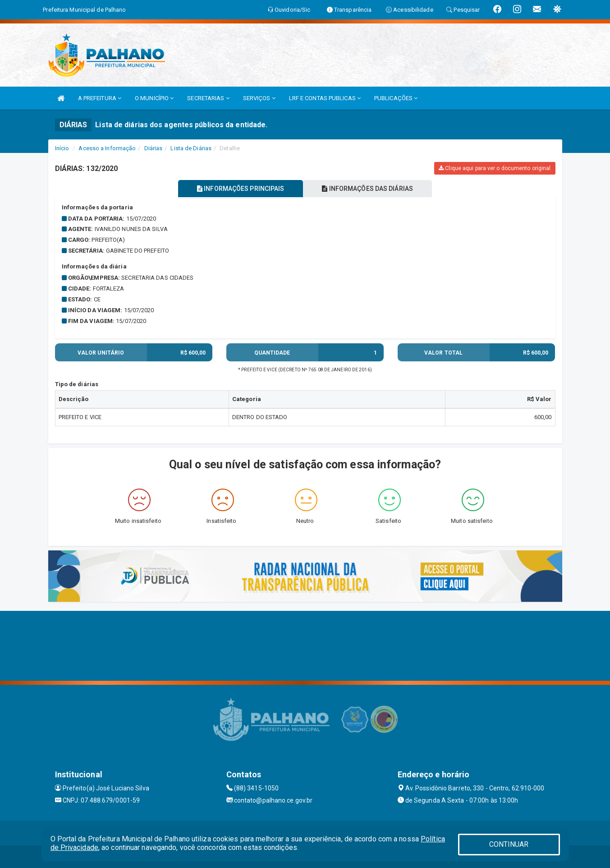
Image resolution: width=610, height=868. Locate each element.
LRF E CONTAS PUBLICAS (325, 98)
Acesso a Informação (107, 148)
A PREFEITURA (100, 98)
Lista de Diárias (191, 148)
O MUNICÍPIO (154, 98)
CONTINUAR (509, 844)
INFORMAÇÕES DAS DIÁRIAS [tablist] (367, 189)
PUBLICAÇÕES (396, 98)
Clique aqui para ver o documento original (495, 168)
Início (62, 148)
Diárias (154, 148)
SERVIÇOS (259, 98)
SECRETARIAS (208, 98)
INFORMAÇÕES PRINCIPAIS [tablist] (241, 189)
